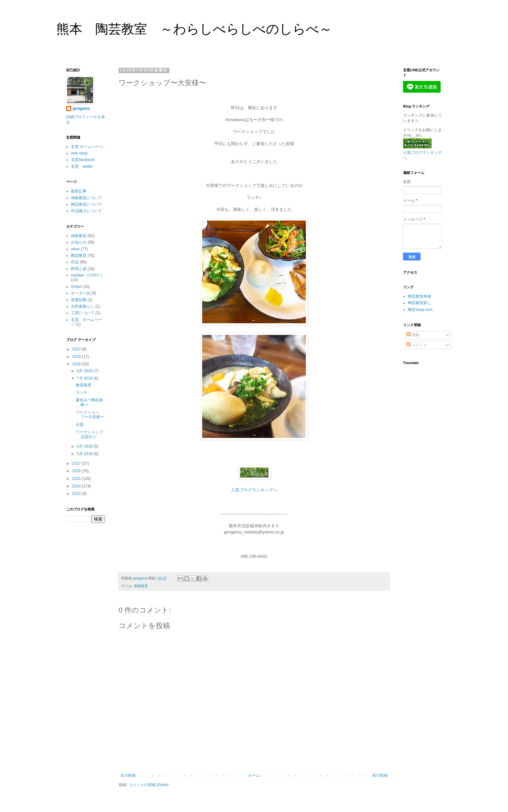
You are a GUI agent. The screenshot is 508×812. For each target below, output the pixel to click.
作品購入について (87, 211)
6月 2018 (85, 446)
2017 (77, 463)
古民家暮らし (83, 306)
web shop (79, 153)
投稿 (413, 335)
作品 (75, 262)
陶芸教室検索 (420, 296)
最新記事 (79, 191)
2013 (77, 494)
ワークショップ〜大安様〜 (90, 415)
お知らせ (79, 242)
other (75, 249)
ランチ (82, 393)
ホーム (254, 775)
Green (76, 287)
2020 (77, 349)
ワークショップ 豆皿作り (91, 434)
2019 (77, 357)
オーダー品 (81, 293)
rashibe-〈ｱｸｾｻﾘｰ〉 (88, 275)
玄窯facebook (83, 160)
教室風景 (84, 385)
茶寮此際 (79, 300)
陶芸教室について (87, 204)
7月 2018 (85, 378)
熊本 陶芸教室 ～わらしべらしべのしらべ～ (194, 29)
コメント (417, 345)
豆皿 (80, 425)
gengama (81, 109)
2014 (77, 486)
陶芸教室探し (420, 303)
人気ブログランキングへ (254, 490)
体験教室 (141, 586)
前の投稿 (380, 775)
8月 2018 (85, 371)
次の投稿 (128, 775)
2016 (77, 471)
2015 (77, 479)
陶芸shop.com (420, 310)
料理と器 (79, 269)
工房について (83, 313)
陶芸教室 (79, 256)
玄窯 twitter (82, 166)
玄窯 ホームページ (87, 147)
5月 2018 (85, 454)
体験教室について (87, 198)
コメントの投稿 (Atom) (149, 785)
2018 (77, 364)
